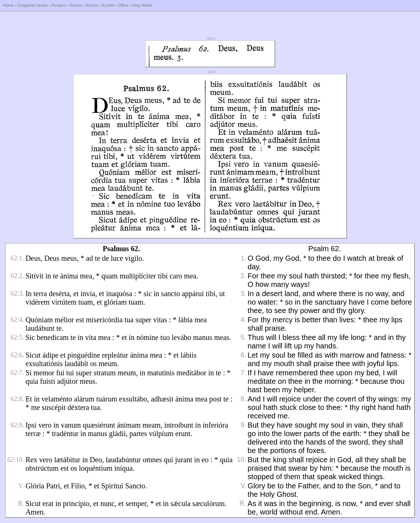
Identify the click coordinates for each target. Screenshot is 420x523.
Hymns (92, 5)
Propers (59, 5)
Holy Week (142, 5)
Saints (76, 5)
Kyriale (108, 5)
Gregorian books (33, 5)
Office (123, 5)
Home (8, 5)
